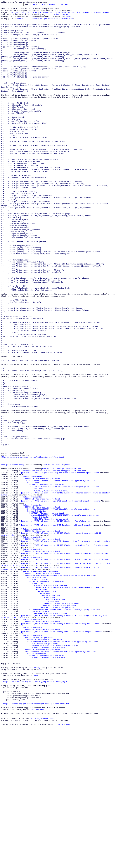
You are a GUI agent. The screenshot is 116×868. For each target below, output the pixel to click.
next (3, 556)
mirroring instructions (42, 859)
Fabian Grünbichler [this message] (40, 684)
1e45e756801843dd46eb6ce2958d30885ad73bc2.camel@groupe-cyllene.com (65, 583)
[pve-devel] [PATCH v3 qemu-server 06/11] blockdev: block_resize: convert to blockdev (65, 670)
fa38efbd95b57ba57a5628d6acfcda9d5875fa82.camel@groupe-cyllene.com (69, 704)
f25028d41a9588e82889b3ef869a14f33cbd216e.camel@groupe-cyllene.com (60, 609)
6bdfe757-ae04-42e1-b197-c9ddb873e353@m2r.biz (54, 773)
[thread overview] (60, 17)
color (47, 5)
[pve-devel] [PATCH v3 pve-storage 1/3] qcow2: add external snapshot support (60, 600)
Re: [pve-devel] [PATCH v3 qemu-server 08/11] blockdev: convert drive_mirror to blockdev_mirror (60, 14)
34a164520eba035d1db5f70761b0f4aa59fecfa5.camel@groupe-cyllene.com (60, 576)
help (40, 5)
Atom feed (67, 5)
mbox (36, 809)
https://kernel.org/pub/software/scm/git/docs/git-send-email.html (37, 842)
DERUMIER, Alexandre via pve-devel (43, 573)
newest (68, 556)
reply (22, 556)
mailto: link (38, 850)
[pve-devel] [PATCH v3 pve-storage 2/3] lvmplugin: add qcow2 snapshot (57, 629)
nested (50, 561)
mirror (56, 5)
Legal (69, 866)
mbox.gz (60, 561)
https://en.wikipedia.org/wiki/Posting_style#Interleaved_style (35, 816)
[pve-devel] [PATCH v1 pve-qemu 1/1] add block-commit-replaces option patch (60, 566)
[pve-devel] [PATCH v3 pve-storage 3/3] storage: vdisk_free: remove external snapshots (66, 648)
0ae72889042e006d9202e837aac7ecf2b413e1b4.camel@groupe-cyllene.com (60, 781)
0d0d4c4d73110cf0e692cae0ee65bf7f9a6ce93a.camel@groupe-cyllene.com (60, 689)
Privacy (59, 866)
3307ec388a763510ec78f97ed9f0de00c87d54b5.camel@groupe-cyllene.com (63, 769)
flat (44, 561)
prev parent (12, 556)
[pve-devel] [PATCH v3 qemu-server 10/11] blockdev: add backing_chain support (61, 747)
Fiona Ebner (33, 578)
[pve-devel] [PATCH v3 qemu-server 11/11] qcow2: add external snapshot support (62, 757)
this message (35, 799)
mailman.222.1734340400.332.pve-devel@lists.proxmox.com (44, 22)
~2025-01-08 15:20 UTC (53, 556)
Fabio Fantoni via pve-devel (39, 764)
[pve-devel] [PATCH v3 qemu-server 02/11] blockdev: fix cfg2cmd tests (57, 624)
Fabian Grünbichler (33, 571)
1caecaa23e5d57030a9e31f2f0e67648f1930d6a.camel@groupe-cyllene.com (65, 617)
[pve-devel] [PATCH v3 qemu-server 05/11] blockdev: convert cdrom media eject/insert (65, 662)
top (79, 561)
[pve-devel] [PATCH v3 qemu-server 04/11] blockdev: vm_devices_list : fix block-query (65, 653)
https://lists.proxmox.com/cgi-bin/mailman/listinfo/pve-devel (33, 548)
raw (69, 19)
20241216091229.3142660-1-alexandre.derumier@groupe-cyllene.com (53, 564)
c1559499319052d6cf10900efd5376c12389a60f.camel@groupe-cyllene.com (65, 730)
